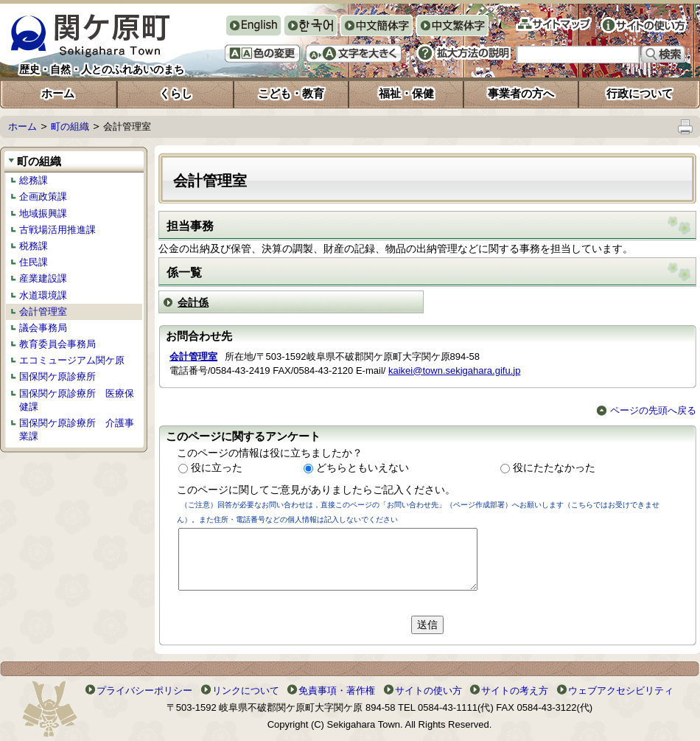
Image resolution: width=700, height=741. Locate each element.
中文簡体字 (376, 27)
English (253, 25)
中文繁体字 (452, 27)
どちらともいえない (363, 467)
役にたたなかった (554, 467)
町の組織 (70, 126)
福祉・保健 (406, 93)
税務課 (34, 246)
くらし (176, 93)
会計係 (193, 302)
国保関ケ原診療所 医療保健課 (77, 400)
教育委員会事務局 (57, 344)
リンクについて (246, 690)
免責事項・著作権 (337, 690)
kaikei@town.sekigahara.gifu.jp (454, 370)
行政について (640, 93)
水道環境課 (43, 295)
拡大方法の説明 (463, 53)
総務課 (34, 180)
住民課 (34, 262)
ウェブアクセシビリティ (621, 690)
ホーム (58, 93)
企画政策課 (43, 196)
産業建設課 (43, 278)
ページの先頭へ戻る (647, 410)
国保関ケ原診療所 (57, 376)
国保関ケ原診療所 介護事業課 (77, 429)
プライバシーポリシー (144, 690)
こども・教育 (291, 93)
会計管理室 (43, 312)
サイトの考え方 (515, 690)
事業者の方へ (521, 93)
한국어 (310, 27)
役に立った (217, 467)
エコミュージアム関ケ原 (72, 360)
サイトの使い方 (644, 25)
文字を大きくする (354, 53)
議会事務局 (43, 328)
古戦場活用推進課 (57, 230)
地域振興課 (43, 213)
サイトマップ (554, 24)
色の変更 (262, 53)
